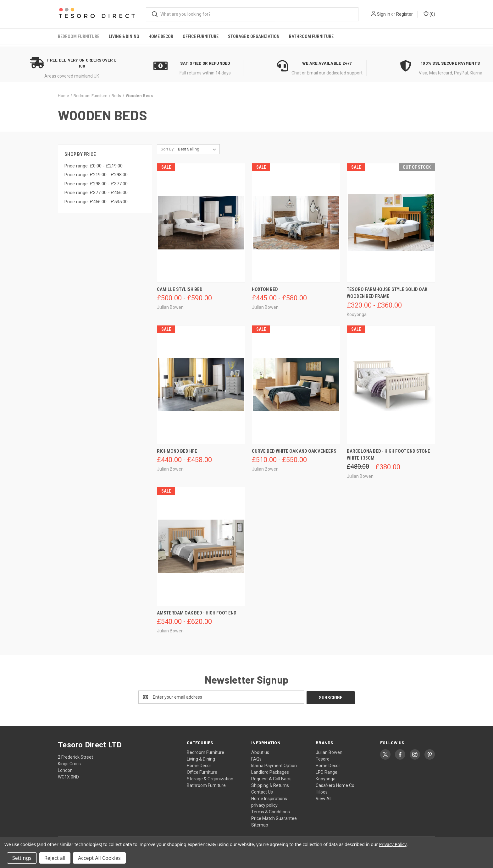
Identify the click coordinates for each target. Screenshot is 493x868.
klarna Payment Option (274, 765)
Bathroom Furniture (311, 36)
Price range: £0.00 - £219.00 (94, 166)
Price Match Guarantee (274, 818)
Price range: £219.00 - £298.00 (96, 175)
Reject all (55, 858)
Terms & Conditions (271, 811)
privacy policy (264, 805)
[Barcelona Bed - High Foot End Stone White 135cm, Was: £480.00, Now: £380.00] (391, 385)
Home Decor (161, 36)
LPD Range (327, 772)
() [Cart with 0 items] (429, 14)
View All (324, 798)
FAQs (256, 758)
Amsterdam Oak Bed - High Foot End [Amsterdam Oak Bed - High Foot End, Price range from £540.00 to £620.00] (197, 613)
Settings (22, 858)
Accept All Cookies (99, 858)
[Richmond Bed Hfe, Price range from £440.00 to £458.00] (201, 385)
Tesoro (323, 758)
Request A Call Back (271, 778)
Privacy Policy (393, 844)
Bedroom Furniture (79, 36)
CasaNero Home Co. (335, 785)
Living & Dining (124, 36)
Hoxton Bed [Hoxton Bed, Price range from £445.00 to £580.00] (265, 289)
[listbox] (198, 149)
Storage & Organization (254, 36)
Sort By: (168, 149)
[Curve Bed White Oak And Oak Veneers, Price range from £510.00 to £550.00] (296, 385)
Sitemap (260, 824)
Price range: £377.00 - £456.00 (96, 193)
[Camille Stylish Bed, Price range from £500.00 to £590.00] (201, 223)
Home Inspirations (269, 798)
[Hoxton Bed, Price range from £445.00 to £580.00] (296, 223)
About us (260, 752)
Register (404, 14)
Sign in (384, 14)
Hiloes (322, 791)
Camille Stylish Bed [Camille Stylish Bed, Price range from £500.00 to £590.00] (180, 289)
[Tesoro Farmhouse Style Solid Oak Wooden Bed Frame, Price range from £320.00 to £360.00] (391, 223)
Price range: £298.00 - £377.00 (96, 184)
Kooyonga (326, 778)
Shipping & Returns (270, 785)
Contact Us (262, 791)
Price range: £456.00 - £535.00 (96, 202)
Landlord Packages (270, 772)
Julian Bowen (329, 752)
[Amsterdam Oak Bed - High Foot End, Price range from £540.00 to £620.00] (201, 546)
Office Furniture (201, 36)
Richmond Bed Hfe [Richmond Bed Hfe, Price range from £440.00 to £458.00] (177, 451)
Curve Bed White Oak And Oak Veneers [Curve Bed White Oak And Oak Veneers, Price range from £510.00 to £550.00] (294, 451)
